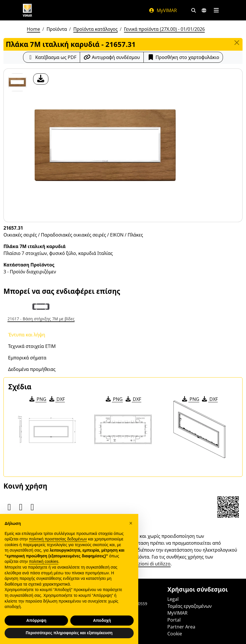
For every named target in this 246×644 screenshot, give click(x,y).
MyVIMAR (163, 10)
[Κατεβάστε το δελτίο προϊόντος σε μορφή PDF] (52, 57)
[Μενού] (216, 10)
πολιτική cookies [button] (44, 561)
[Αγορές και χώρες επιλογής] (204, 10)
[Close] (237, 43)
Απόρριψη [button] (36, 620)
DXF (56, 399)
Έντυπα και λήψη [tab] (27, 335)
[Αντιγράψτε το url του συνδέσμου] (112, 57)
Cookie (175, 634)
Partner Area (181, 627)
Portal (174, 620)
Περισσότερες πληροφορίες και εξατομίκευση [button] (69, 633)
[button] (131, 523)
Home (33, 29)
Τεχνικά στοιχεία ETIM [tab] (32, 346)
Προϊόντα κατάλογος (95, 29)
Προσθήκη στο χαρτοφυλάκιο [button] (183, 57)
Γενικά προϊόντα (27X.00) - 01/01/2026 (164, 29)
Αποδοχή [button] (102, 620)
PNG (37, 399)
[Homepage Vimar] (27, 10)
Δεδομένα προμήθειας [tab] (32, 369)
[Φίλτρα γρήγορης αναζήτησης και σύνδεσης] (194, 10)
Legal (173, 599)
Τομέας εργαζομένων (189, 606)
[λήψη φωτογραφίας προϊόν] (41, 79)
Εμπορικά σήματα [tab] (27, 358)
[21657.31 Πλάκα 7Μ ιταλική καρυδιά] (17, 82)
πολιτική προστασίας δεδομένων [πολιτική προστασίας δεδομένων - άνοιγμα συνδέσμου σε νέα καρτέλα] (58, 539)
